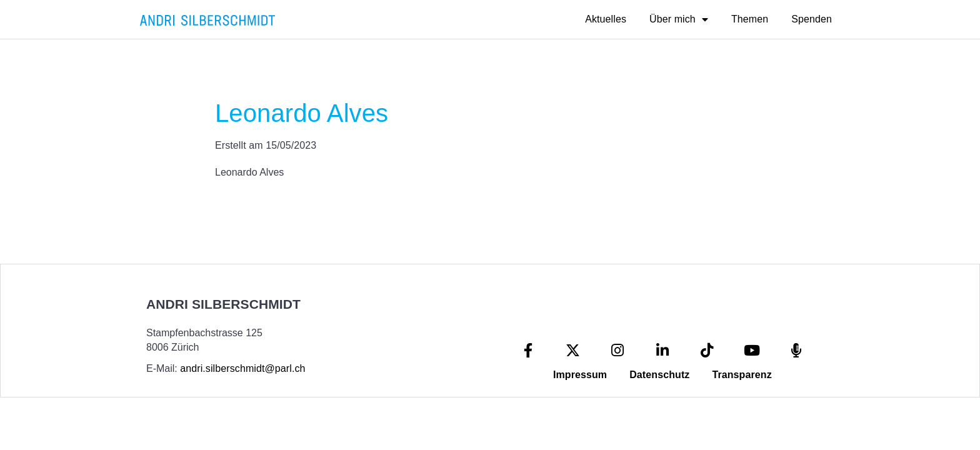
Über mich (679, 19)
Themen (750, 19)
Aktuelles (606, 19)
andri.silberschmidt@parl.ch (242, 368)
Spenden (812, 19)
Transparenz (742, 375)
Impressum (580, 375)
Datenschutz (659, 375)
